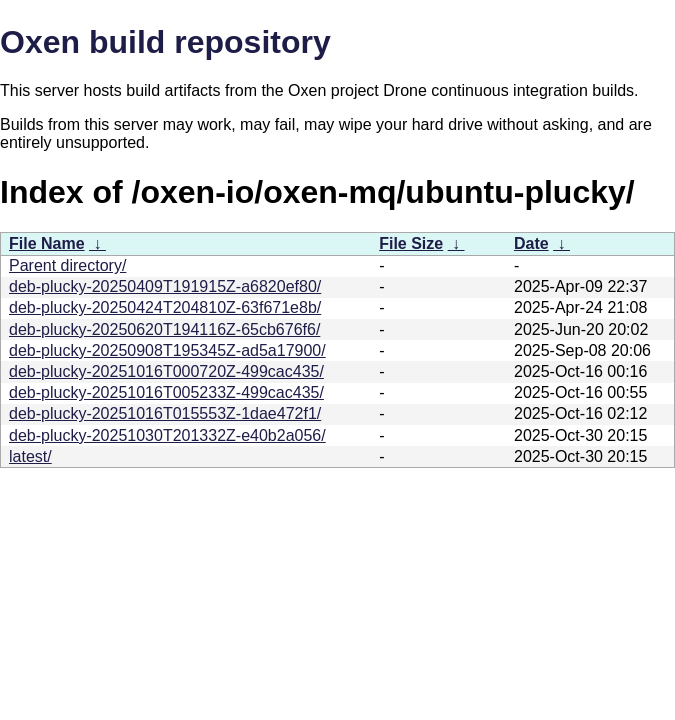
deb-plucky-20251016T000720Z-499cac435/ (166, 371)
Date (531, 243)
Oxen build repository (165, 42)
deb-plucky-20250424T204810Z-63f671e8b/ (165, 307)
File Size (411, 243)
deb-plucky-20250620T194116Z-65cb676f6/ (164, 329)
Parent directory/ (67, 265)
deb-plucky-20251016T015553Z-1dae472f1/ (165, 413)
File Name (47, 243)
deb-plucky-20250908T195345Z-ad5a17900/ (167, 350)
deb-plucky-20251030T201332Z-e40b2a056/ (167, 435)
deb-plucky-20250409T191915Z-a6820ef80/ (165, 286)
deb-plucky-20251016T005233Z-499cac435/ (166, 392)
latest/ (30, 456)
